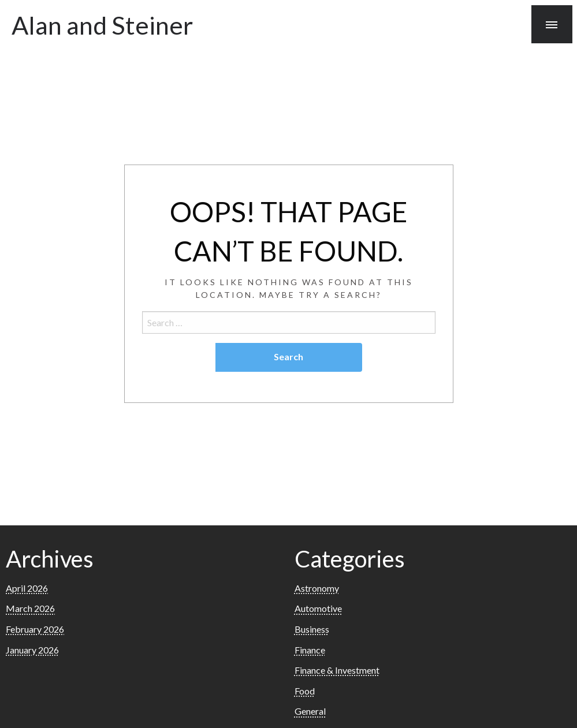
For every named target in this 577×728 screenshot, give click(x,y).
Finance (310, 650)
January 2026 (32, 650)
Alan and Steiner (102, 25)
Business (312, 629)
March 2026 (30, 608)
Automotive (318, 608)
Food (305, 691)
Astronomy (317, 588)
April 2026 (27, 588)
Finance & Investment (337, 670)
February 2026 (35, 629)
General (310, 711)
